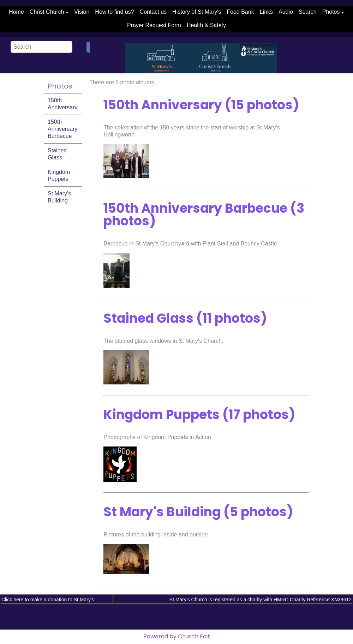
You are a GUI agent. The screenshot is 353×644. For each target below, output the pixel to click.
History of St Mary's (197, 12)
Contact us (153, 12)
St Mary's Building (59, 197)
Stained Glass (57, 154)
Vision (82, 12)
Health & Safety (206, 25)
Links (266, 12)
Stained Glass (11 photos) (185, 318)
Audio (286, 12)
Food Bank (240, 12)
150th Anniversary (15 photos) (201, 105)
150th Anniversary (62, 104)
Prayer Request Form (154, 25)
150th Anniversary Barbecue (62, 129)
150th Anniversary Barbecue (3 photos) (204, 215)
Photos (331, 12)
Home (16, 12)
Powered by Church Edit (177, 636)
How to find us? (114, 12)
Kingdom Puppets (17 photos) (199, 415)
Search (308, 12)
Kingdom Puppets (59, 175)
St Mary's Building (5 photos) (198, 512)
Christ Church (47, 12)
